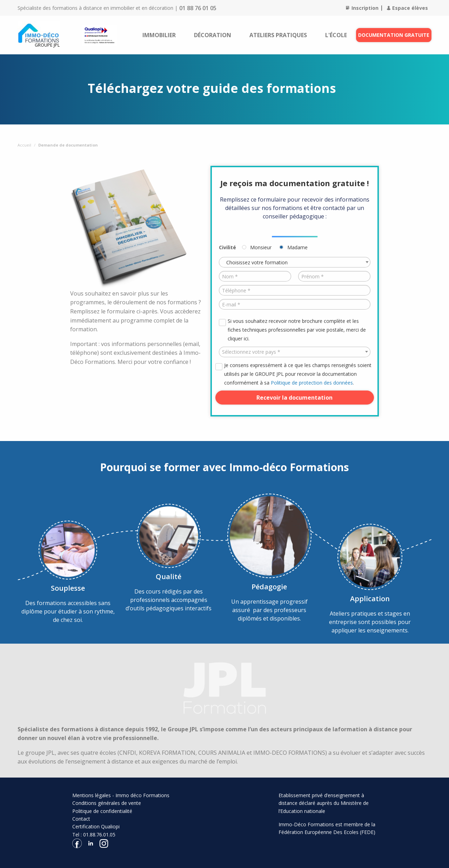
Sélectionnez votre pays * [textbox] (251, 352)
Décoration (213, 35)
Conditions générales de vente (107, 803)
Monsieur (261, 247)
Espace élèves (407, 8)
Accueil (24, 145)
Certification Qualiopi (96, 826)
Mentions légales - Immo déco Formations (121, 795)
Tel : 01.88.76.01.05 (94, 835)
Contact (81, 819)
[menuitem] (159, 35)
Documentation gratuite (394, 35)
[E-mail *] (295, 304)
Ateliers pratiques (278, 35)
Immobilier (159, 35)
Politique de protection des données (312, 383)
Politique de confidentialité (102, 811)
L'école (336, 35)
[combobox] (295, 352)
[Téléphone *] (295, 290)
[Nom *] (255, 276)
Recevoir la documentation (294, 398)
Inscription (362, 8)
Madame (297, 247)
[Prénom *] (334, 276)
